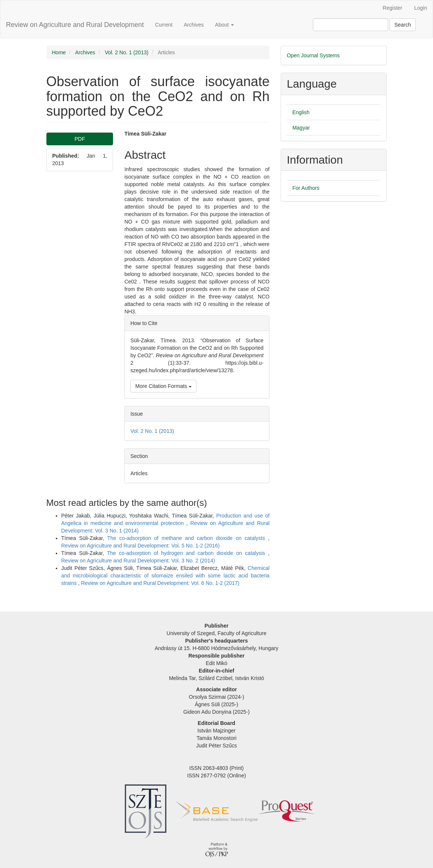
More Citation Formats (163, 386)
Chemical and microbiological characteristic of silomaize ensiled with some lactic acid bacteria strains (166, 576)
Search (403, 25)
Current (164, 25)
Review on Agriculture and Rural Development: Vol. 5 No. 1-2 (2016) (141, 546)
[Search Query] (350, 25)
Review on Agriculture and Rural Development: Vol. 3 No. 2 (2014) (138, 561)
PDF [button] (80, 139)
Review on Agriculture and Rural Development (75, 25)
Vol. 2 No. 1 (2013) (127, 52)
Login (421, 8)
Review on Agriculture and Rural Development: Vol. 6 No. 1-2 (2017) (160, 583)
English (301, 112)
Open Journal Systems (313, 55)
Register (393, 8)
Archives (194, 25)
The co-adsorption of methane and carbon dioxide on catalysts (187, 538)
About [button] (225, 25)
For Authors (306, 188)
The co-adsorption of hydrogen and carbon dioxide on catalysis (187, 553)
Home (59, 52)
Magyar (301, 128)
